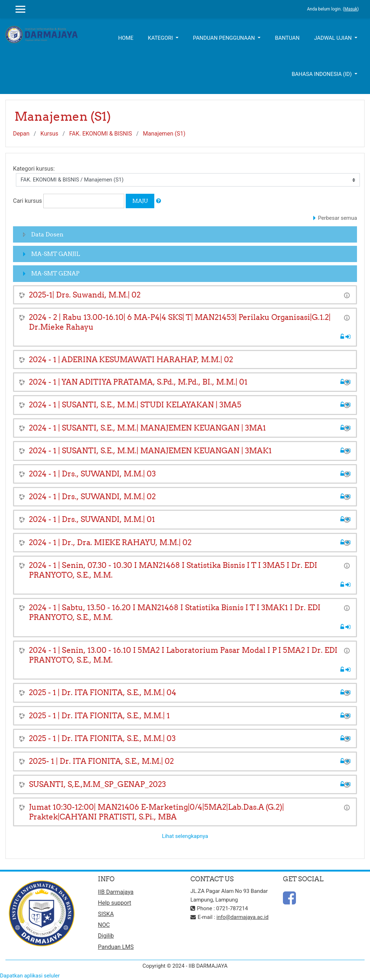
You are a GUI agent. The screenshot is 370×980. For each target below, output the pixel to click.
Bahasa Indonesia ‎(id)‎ (322, 74)
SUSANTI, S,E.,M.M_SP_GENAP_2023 (97, 784)
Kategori (161, 38)
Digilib (106, 936)
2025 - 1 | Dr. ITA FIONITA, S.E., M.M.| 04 (103, 692)
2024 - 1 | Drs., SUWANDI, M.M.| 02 (92, 497)
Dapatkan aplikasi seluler (30, 976)
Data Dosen (47, 234)
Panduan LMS (116, 947)
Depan (21, 134)
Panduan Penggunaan (225, 38)
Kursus (49, 134)
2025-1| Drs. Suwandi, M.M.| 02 (85, 295)
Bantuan (287, 38)
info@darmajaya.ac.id (242, 917)
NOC (104, 925)
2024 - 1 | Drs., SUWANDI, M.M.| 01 (92, 519)
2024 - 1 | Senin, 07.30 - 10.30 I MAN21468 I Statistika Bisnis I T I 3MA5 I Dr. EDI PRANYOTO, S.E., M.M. (173, 570)
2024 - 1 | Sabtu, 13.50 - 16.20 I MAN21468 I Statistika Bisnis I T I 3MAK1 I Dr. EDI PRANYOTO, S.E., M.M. (175, 612)
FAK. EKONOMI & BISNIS (101, 134)
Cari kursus (27, 201)
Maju (140, 201)
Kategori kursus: (34, 169)
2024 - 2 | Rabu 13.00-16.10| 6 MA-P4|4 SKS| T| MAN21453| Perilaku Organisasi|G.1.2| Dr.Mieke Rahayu (180, 322)
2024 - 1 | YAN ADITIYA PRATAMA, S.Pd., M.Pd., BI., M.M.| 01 (138, 382)
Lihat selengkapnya (185, 836)
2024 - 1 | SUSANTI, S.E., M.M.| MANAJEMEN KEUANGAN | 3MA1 (147, 428)
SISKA (106, 914)
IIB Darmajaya (116, 892)
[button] (159, 201)
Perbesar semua (337, 218)
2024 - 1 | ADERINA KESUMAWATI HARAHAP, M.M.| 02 (131, 360)
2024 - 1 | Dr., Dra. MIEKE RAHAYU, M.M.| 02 (110, 542)
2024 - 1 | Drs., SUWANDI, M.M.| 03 (92, 474)
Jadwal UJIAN (334, 38)
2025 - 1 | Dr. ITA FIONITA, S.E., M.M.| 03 (102, 738)
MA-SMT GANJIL (55, 254)
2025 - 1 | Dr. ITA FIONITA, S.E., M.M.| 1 (99, 716)
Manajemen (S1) (164, 134)
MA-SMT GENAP (55, 273)
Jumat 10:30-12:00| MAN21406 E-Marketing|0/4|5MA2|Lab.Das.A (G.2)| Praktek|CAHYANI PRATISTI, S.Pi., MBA (156, 812)
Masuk (351, 9)
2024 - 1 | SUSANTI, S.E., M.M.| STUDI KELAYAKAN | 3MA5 (135, 405)
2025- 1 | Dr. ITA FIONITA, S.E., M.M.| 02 (101, 761)
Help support (115, 903)
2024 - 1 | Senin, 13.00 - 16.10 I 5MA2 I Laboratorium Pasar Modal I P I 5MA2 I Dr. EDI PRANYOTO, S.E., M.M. (183, 655)
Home (126, 38)
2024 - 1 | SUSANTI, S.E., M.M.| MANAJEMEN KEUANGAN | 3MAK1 (150, 451)
